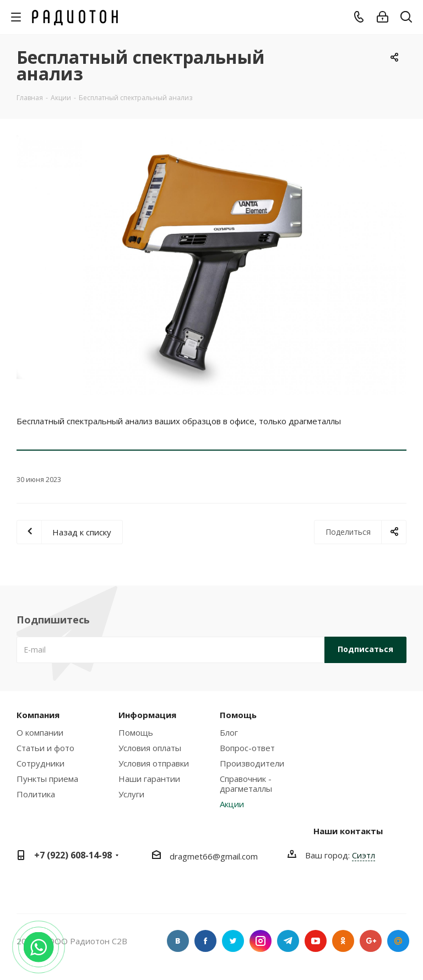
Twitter (233, 941)
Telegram (288, 941)
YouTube (316, 941)
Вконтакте (178, 941)
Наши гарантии (149, 779)
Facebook (205, 941)
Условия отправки (154, 763)
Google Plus (371, 941)
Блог (229, 732)
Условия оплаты (150, 748)
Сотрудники (40, 763)
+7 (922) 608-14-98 (73, 855)
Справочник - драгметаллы (246, 784)
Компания (38, 715)
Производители (252, 763)
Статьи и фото (45, 748)
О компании (40, 732)
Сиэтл (364, 855)
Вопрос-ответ (247, 748)
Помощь (136, 732)
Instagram (261, 941)
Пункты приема (47, 779)
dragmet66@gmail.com (214, 856)
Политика (36, 794)
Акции (232, 804)
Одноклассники (343, 941)
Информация (147, 715)
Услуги (131, 794)
